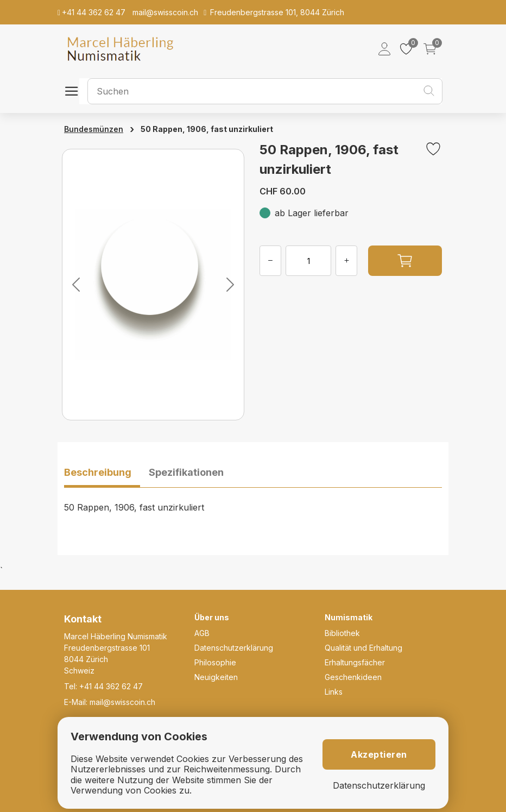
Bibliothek (342, 633)
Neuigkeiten (216, 677)
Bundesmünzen (94, 129)
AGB (202, 633)
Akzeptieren (379, 754)
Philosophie (215, 662)
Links (334, 692)
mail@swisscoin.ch (122, 702)
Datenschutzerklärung (234, 648)
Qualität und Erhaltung (363, 648)
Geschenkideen (353, 677)
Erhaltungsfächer (355, 662)
